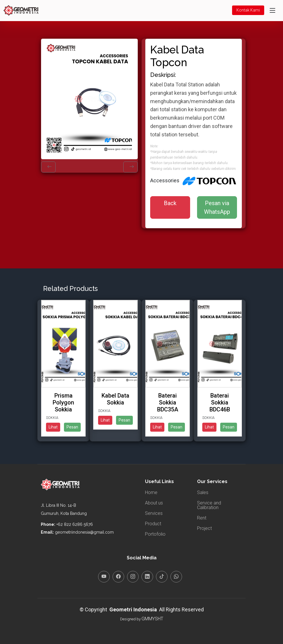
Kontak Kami (248, 10)
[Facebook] (118, 577)
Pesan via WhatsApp (217, 207)
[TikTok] (162, 577)
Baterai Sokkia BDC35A (168, 402)
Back (170, 203)
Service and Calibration (209, 505)
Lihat (53, 427)
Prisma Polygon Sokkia (63, 402)
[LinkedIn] (147, 577)
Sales (203, 493)
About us (154, 503)
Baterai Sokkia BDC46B (220, 402)
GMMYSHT (152, 619)
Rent (202, 518)
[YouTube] (104, 577)
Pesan (72, 427)
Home (151, 493)
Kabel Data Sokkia (115, 399)
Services (154, 513)
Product (153, 524)
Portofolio (155, 534)
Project (204, 528)
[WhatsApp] (176, 577)
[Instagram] (133, 577)
